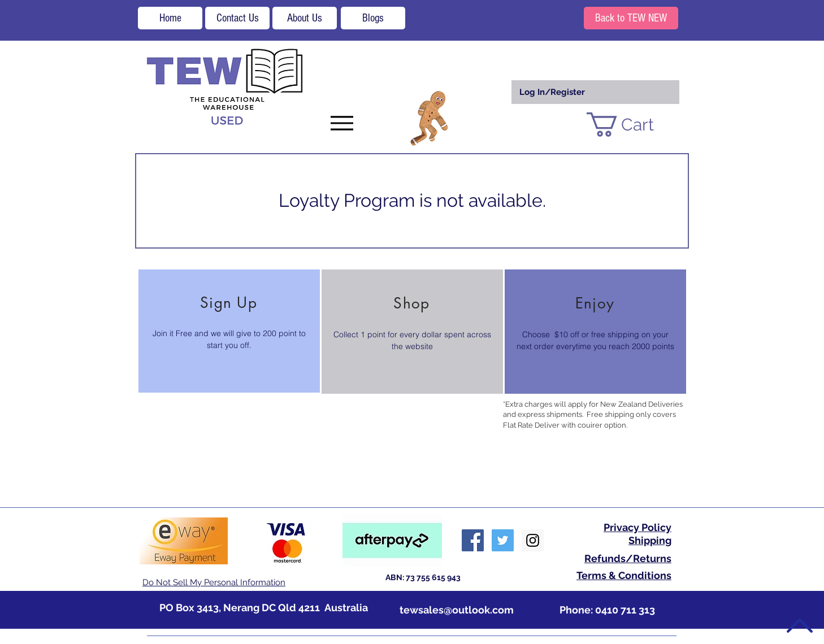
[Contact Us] (237, 18)
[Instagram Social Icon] (533, 540)
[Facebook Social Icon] (473, 540)
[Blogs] (373, 18)
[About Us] (305, 18)
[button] (634, 125)
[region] (229, 331)
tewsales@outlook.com (457, 610)
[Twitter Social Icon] (503, 540)
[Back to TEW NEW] (631, 18)
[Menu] (342, 123)
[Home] (170, 18)
